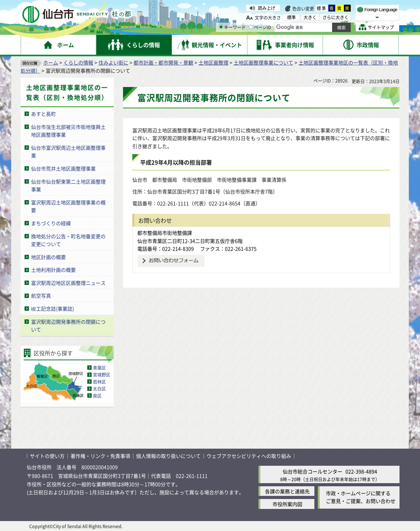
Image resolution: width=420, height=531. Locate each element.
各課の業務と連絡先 (287, 491)
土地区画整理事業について (263, 62)
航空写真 (41, 295)
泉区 (97, 396)
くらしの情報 (78, 62)
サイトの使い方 (47, 456)
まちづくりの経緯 (51, 223)
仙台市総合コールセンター (313, 471)
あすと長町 (43, 114)
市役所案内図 (287, 504)
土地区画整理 (213, 62)
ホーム (51, 62)
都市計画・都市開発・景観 (163, 62)
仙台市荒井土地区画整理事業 (63, 168)
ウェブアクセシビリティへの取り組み (249, 456)
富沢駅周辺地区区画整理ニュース (68, 283)
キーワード (232, 27)
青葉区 (99, 368)
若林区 (99, 382)
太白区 (99, 388)
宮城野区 (102, 374)
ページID (260, 27)
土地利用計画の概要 (53, 270)
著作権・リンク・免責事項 (100, 456)
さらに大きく (336, 17)
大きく (310, 17)
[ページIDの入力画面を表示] (251, 27)
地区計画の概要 (48, 257)
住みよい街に (113, 62)
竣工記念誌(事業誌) (52, 309)
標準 (322, 8)
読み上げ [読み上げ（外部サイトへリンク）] (267, 8)
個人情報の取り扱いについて (168, 456)
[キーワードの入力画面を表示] (221, 27)
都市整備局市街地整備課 (165, 233)
